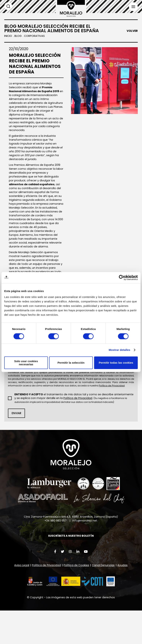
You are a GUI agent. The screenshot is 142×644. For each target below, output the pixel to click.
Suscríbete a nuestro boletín (71, 567)
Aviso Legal (21, 597)
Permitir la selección (71, 363)
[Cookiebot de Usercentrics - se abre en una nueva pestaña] (122, 278)
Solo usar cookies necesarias (26, 363)
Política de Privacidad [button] (100, 425)
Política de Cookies (77, 597)
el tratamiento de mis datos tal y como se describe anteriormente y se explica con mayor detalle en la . (73, 427)
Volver (132, 31)
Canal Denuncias (104, 597)
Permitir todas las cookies (116, 363)
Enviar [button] (16, 444)
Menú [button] (133, 7)
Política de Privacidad (46, 597)
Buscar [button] (8, 6)
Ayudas (124, 597)
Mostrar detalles (120, 350)
